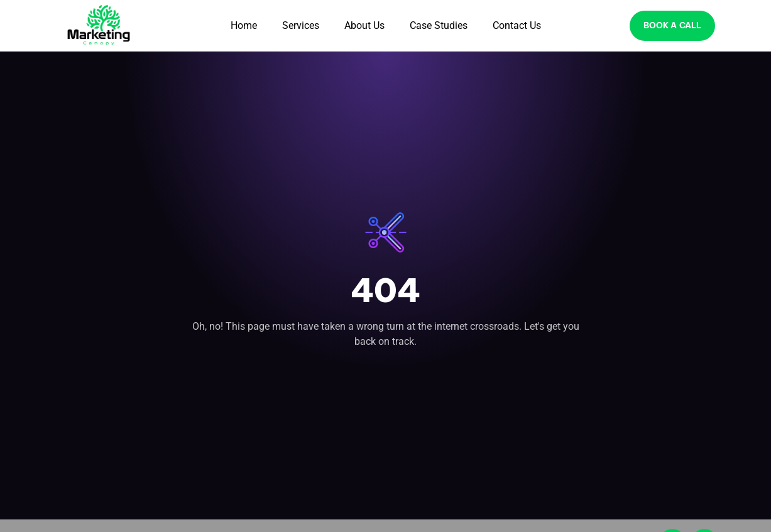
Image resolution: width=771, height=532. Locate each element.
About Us (364, 25)
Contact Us (517, 25)
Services (301, 25)
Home (244, 25)
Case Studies (439, 25)
